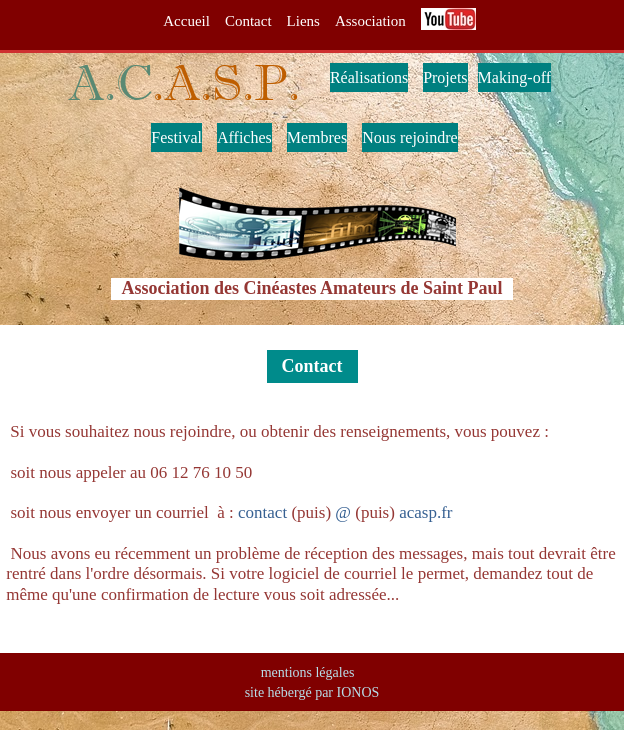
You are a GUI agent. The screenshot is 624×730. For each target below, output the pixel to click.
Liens (303, 21)
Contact (248, 21)
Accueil (186, 21)
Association (370, 21)
